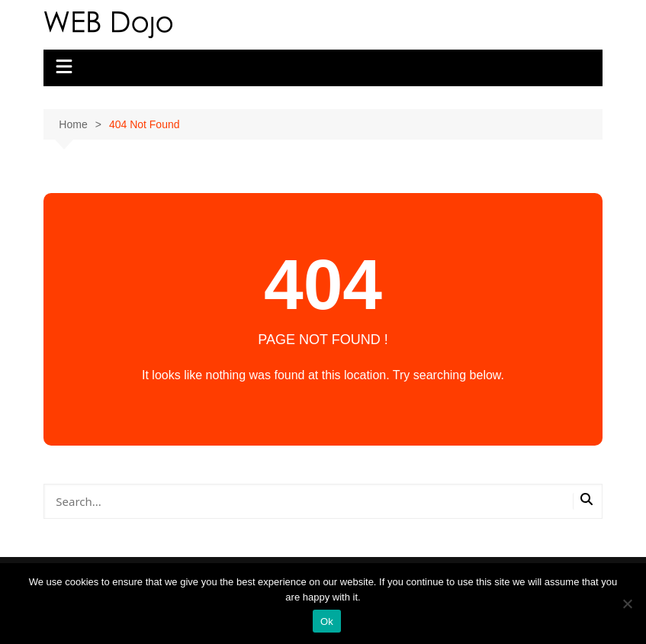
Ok (327, 621)
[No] (627, 604)
